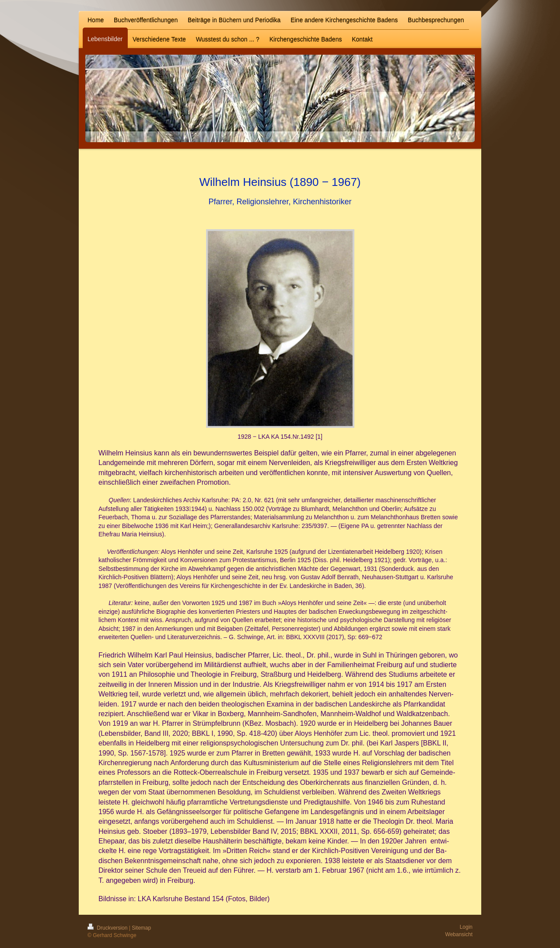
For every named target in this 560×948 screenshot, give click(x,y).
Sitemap (141, 928)
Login (466, 927)
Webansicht (459, 934)
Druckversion (108, 928)
